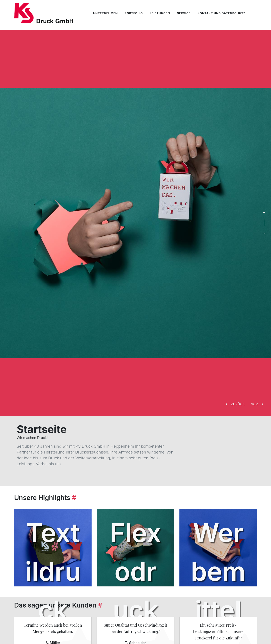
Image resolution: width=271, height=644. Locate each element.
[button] (236, 404)
